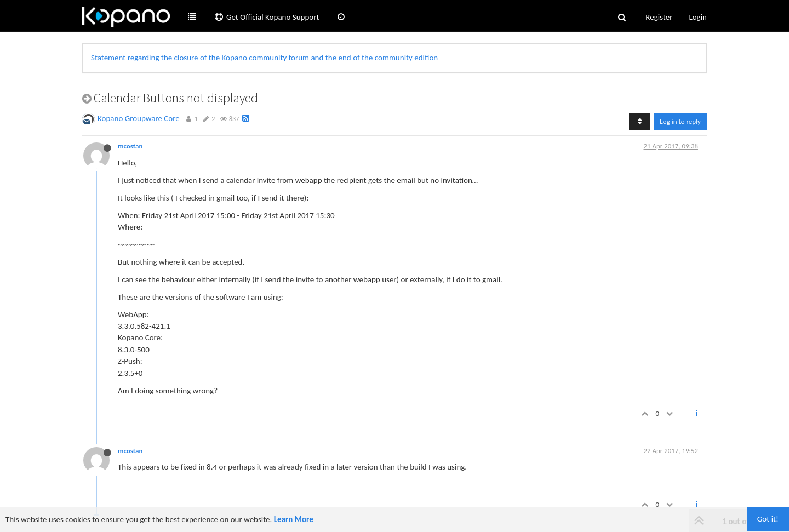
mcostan (130, 146)
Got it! (768, 519)
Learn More (294, 519)
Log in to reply (680, 121)
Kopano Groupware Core (139, 118)
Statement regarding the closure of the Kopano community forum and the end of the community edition (264, 58)
